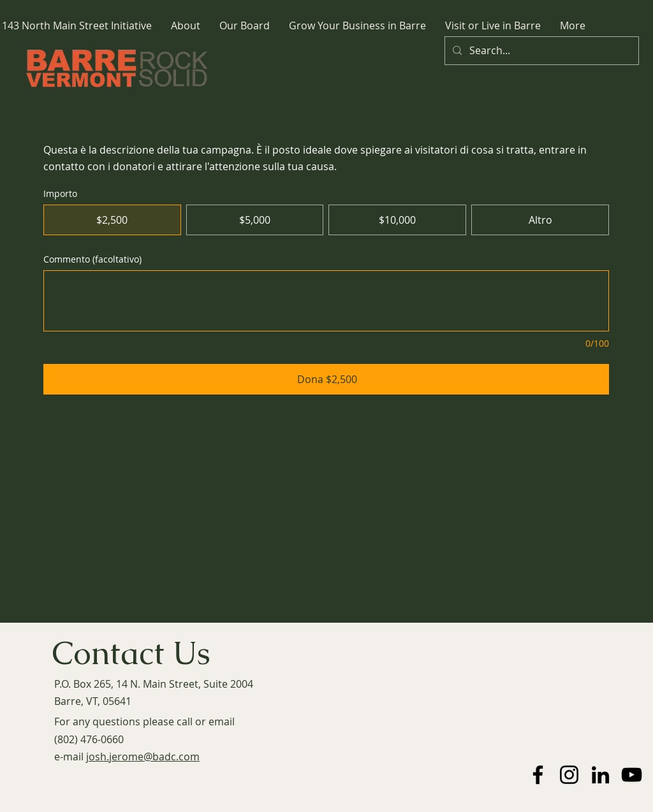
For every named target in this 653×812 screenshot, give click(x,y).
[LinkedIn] (600, 775)
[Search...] (540, 51)
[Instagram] (569, 775)
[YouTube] (632, 775)
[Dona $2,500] (326, 379)
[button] (186, 26)
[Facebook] (538, 775)
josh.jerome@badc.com (143, 757)
